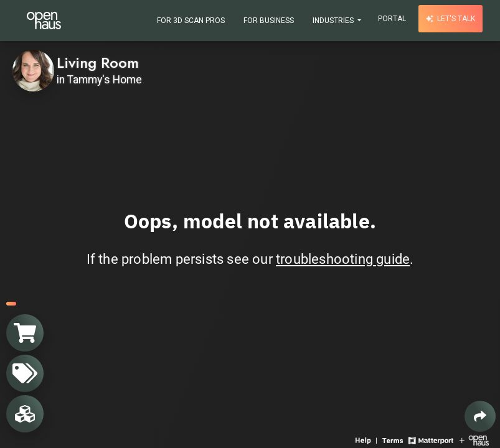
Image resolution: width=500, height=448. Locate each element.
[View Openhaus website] (474, 440)
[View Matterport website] (431, 440)
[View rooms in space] (25, 414)
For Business (269, 21)
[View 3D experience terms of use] (394, 440)
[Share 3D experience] (480, 416)
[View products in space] (25, 373)
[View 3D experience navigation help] (367, 440)
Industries (334, 21)
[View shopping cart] (25, 333)
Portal (392, 19)
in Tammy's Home (99, 80)
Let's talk (450, 19)
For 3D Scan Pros (191, 21)
